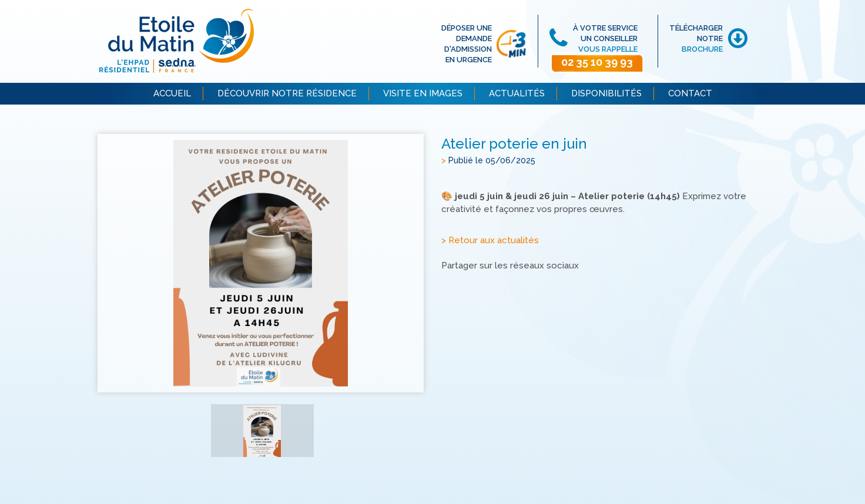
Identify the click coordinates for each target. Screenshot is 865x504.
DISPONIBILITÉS (606, 93)
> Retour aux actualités (490, 240)
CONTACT (690, 93)
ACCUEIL (172, 93)
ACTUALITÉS (517, 93)
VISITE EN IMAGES (423, 93)
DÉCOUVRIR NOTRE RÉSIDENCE (287, 93)
